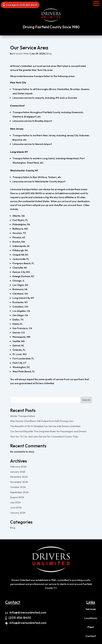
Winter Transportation (23, 416)
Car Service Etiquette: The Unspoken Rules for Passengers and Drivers (48, 431)
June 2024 (16, 508)
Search (86, 400)
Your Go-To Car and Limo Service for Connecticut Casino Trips (44, 437)
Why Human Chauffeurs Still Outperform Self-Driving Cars (42, 421)
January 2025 (18, 472)
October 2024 (18, 487)
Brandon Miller (21, 54)
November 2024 (19, 482)
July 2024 (15, 502)
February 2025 (18, 467)
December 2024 (19, 477)
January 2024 (18, 513)
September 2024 (19, 492)
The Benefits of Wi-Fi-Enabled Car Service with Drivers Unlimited (45, 426)
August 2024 (17, 497)
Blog (49, 54)
